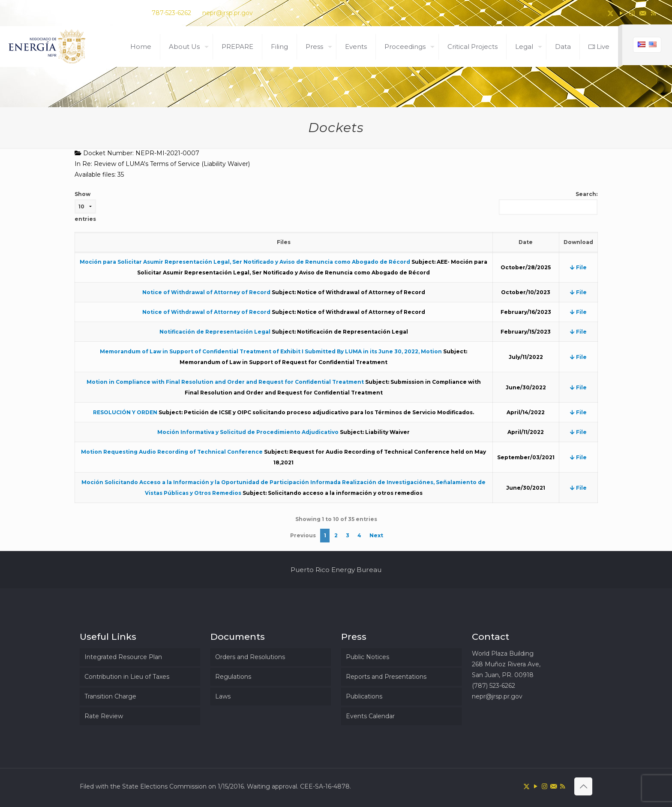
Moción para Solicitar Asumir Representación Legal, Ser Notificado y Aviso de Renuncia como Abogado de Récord (245, 262)
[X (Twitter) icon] (610, 13)
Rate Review (104, 716)
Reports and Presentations (386, 677)
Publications (364, 696)
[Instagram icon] (632, 13)
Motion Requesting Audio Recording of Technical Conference (172, 452)
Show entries (85, 206)
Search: (548, 203)
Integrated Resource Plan (123, 657)
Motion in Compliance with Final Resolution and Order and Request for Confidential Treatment (225, 382)
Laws (223, 696)
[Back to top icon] (583, 786)
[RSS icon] (653, 13)
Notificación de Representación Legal (215, 332)
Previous (303, 535)
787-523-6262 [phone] (171, 13)
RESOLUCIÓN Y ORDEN (125, 412)
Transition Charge (110, 696)
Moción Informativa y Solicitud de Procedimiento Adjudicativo (248, 432)
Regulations (233, 677)
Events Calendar (370, 716)
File (578, 267)
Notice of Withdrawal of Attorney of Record (206, 292)
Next (376, 535)
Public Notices (367, 657)
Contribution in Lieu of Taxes (127, 677)
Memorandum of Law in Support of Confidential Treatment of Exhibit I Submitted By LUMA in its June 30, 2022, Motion (271, 351)
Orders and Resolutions (250, 657)
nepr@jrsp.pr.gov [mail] (228, 13)
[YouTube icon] (621, 13)
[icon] (643, 13)
